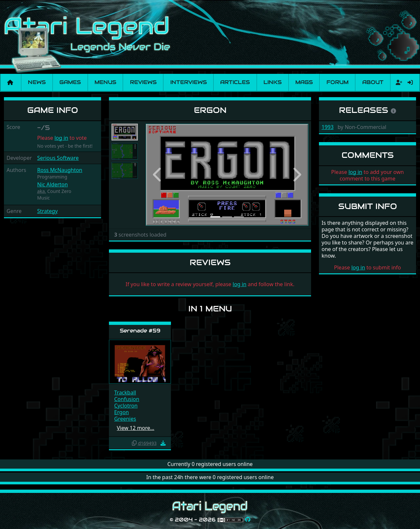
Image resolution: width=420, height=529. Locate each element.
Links (273, 82)
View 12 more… (136, 428)
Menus (105, 82)
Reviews (143, 82)
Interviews (189, 82)
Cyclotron (126, 406)
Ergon (122, 412)
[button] (158, 175)
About (373, 82)
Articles (235, 82)
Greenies (125, 419)
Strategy (47, 211)
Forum (337, 82)
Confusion (127, 399)
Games (70, 82)
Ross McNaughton (60, 170)
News (37, 82)
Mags (304, 82)
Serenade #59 (140, 331)
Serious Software (58, 158)
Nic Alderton (52, 184)
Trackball (125, 392)
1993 (328, 127)
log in (61, 138)
